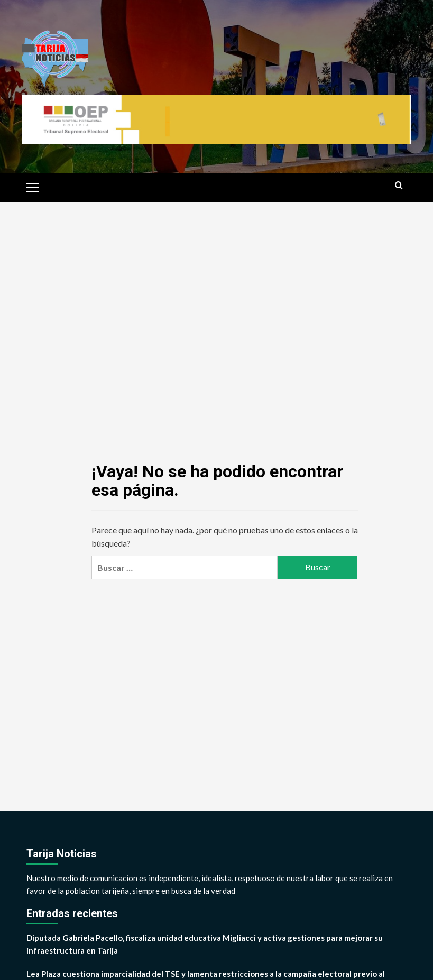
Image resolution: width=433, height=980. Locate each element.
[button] (33, 186)
